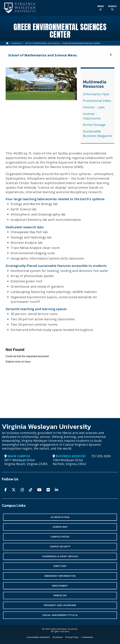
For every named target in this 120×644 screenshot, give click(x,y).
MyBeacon (60, 595)
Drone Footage (94, 125)
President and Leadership (60, 605)
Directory (60, 566)
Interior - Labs (94, 107)
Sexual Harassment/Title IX (60, 615)
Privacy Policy (72, 637)
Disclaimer (58, 637)
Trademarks (87, 637)
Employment (60, 586)
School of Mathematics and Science (42, 43)
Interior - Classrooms (92, 116)
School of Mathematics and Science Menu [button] (59, 57)
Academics (17, 43)
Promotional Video (97, 101)
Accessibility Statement (38, 637)
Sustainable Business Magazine (97, 134)
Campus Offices (60, 537)
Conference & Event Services (60, 556)
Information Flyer (96, 94)
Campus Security (60, 546)
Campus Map (60, 527)
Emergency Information (60, 576)
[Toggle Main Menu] (101, 8)
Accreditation (60, 517)
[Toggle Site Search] (112, 8)
